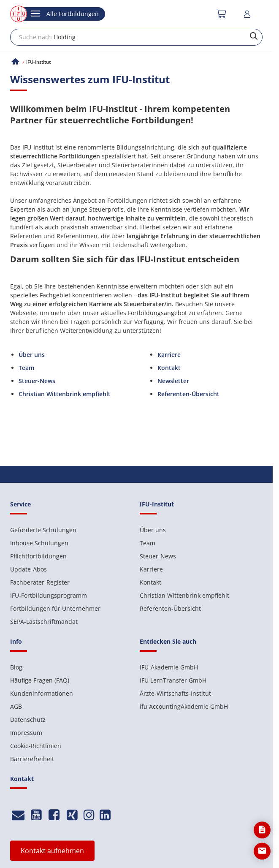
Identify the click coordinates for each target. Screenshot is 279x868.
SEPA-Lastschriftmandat (44, 622)
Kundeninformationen (42, 693)
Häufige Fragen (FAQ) (40, 680)
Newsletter (173, 381)
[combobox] (136, 37)
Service (20, 504)
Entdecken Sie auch (168, 641)
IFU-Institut (157, 504)
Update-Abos (28, 569)
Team (26, 368)
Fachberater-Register (40, 582)
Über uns (32, 355)
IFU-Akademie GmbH (169, 667)
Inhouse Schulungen (39, 543)
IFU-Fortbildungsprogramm (49, 595)
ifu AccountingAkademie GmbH (184, 706)
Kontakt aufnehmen (52, 851)
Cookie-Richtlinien (36, 746)
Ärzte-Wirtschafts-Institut (175, 693)
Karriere (169, 355)
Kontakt (169, 368)
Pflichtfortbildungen (38, 556)
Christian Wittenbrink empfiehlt (184, 595)
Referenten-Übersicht (170, 608)
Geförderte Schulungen (43, 530)
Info (16, 641)
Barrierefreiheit (32, 759)
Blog (16, 667)
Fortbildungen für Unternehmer (55, 608)
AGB (16, 706)
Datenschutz (28, 720)
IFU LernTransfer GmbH (173, 680)
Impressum (26, 733)
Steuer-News (37, 381)
